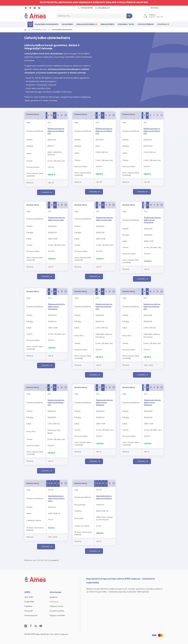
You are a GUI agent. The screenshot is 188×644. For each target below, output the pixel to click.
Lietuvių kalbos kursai (39, 30)
